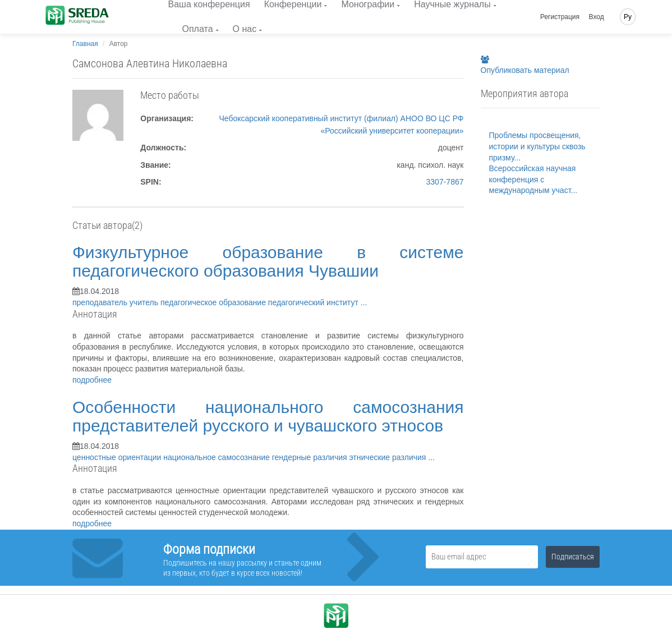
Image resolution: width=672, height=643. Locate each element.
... (364, 302)
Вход (597, 17)
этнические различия (389, 457)
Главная (85, 44)
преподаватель (101, 302)
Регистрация (560, 17)
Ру (628, 17)
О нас (245, 29)
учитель (145, 302)
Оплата (198, 29)
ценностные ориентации (118, 457)
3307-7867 (445, 182)
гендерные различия (311, 457)
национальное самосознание (217, 457)
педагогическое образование (214, 302)
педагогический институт (314, 302)
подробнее (92, 380)
